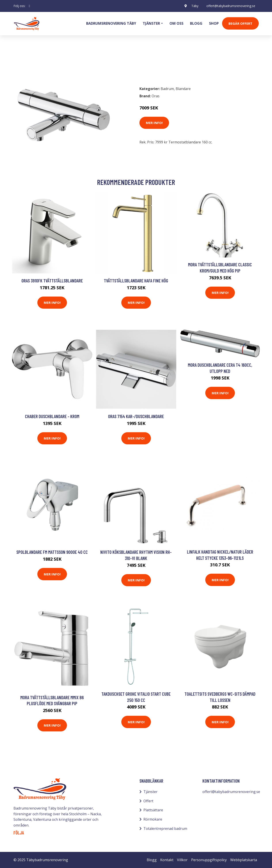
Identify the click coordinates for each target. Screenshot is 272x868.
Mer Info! (154, 123)
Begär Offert (240, 23)
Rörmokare (153, 819)
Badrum (25, 63)
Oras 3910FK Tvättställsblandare (52, 281)
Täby (195, 6)
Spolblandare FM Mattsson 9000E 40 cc (52, 552)
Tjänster (150, 792)
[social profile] (29, 6)
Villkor (182, 860)
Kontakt (167, 860)
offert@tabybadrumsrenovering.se (231, 6)
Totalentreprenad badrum (165, 829)
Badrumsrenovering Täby (111, 23)
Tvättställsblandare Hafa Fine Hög (136, 281)
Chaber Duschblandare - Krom (52, 416)
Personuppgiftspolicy (209, 860)
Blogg (196, 23)
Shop (214, 23)
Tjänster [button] (151, 23)
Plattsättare (153, 810)
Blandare (44, 63)
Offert (148, 801)
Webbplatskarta (244, 860)
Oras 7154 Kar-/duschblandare (136, 416)
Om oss (176, 23)
